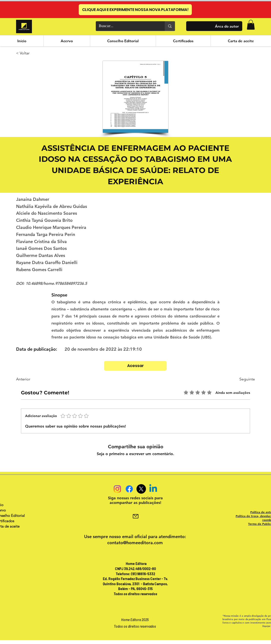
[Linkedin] (153, 489)
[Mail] (135, 516)
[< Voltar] (32, 53)
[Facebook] (129, 489)
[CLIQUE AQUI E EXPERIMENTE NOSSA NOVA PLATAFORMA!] (135, 10)
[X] (141, 489)
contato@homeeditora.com (135, 543)
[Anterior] (32, 379)
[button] (251, 25)
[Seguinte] (239, 379)
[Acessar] (135, 366)
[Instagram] (117, 489)
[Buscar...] (127, 26)
